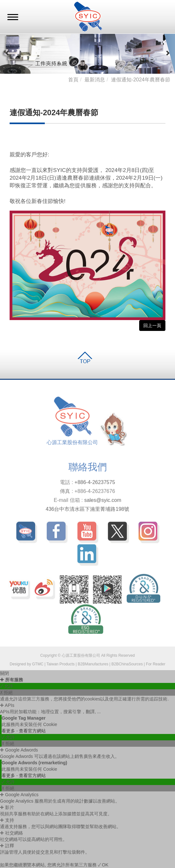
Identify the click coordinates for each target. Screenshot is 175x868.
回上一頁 (152, 325)
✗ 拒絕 (6, 692)
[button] (8, 54)
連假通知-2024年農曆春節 (141, 80)
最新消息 (95, 80)
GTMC (38, 664)
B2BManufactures (93, 664)
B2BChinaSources (127, 664)
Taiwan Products (60, 664)
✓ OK (103, 865)
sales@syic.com (103, 501)
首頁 (73, 80)
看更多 (9, 731)
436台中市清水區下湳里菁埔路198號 (87, 510)
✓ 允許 (7, 686)
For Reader (156, 664)
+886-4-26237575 (95, 484)
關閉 (4, 673)
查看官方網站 (32, 731)
